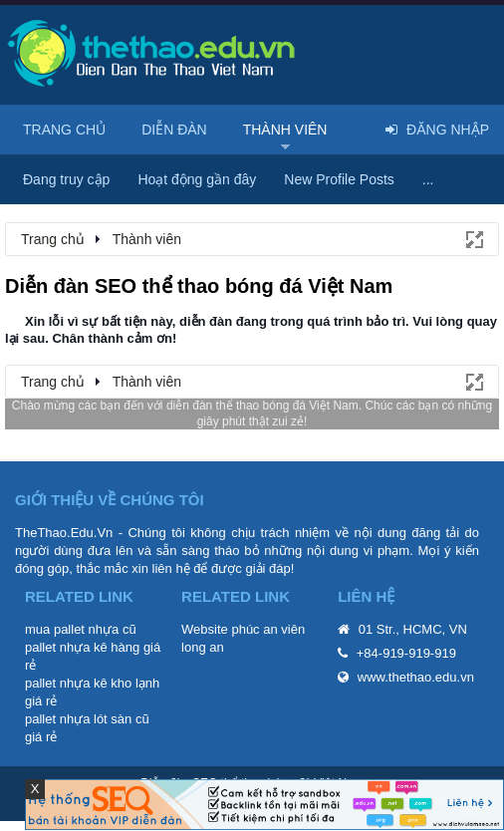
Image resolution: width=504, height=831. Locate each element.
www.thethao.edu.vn (416, 677)
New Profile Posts (339, 179)
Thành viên (285, 130)
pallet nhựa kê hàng (82, 647)
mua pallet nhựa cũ (81, 629)
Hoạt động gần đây (197, 179)
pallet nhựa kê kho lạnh (92, 683)
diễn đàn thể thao (213, 406)
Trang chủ (64, 130)
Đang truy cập (66, 179)
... (428, 179)
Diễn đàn (174, 130)
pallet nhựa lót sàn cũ (87, 719)
